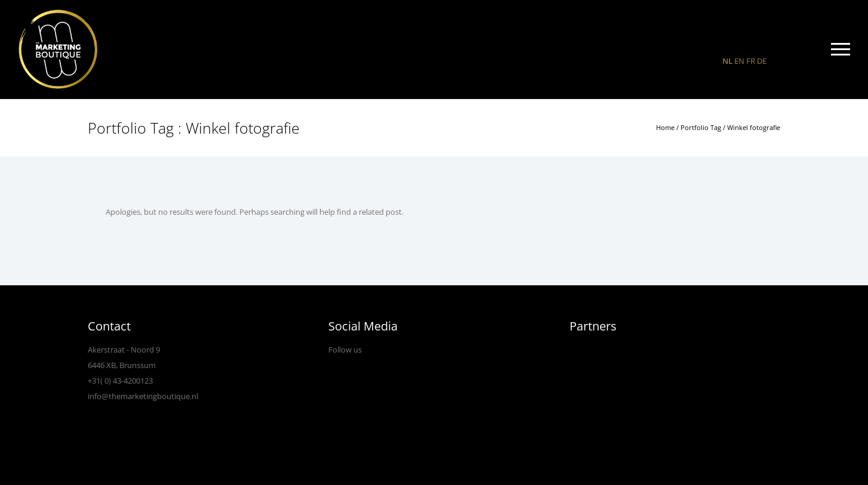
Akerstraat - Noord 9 (124, 350)
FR (751, 61)
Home (665, 127)
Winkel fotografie (754, 127)
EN (739, 61)
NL (727, 61)
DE (762, 61)
